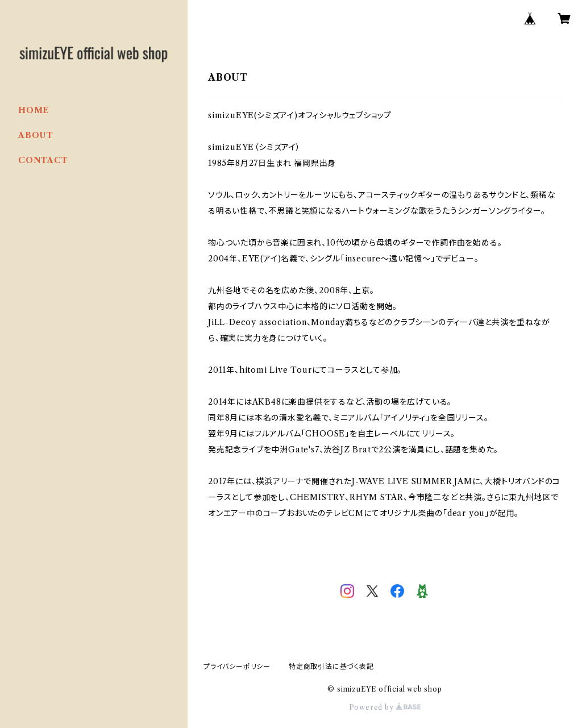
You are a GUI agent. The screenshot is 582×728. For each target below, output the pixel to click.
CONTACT (43, 160)
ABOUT (36, 135)
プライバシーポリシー (237, 666)
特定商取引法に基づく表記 (331, 666)
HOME (34, 110)
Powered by (385, 707)
